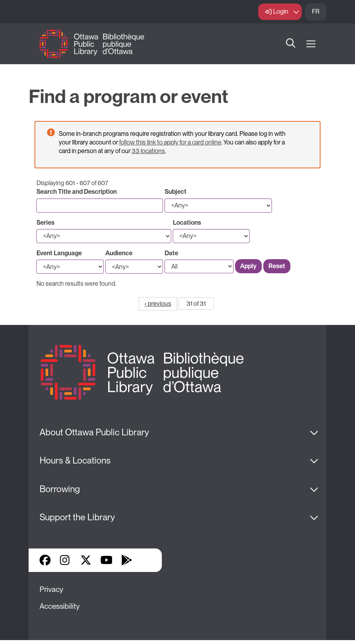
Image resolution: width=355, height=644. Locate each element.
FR (316, 12)
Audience (119, 253)
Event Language (59, 253)
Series (45, 223)
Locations (187, 223)
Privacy (51, 589)
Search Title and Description (77, 192)
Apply (248, 266)
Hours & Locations (75, 460)
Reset (277, 266)
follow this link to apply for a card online (170, 142)
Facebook (45, 560)
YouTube (106, 560)
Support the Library (77, 517)
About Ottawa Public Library (94, 432)
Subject (176, 192)
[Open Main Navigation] (311, 44)
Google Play (127, 560)
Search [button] (291, 44)
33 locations (148, 151)
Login (281, 12)
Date (171, 253)
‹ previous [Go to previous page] (158, 304)
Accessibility (60, 606)
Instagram (65, 560)
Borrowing (60, 489)
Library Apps (147, 560)
